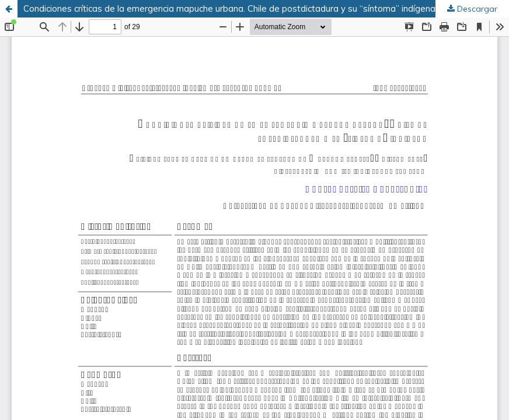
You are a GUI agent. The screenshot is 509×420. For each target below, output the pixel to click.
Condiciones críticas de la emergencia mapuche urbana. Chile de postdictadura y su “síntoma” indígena (229, 8)
